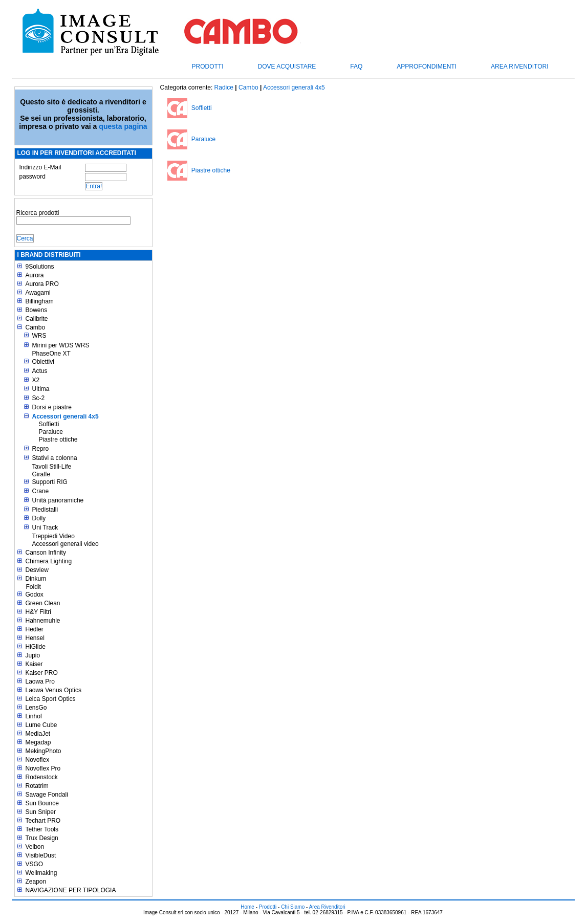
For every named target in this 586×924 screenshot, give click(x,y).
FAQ (356, 67)
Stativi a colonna (55, 458)
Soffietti (49, 424)
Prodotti (208, 67)
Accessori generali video (66, 544)
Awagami (38, 293)
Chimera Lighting (49, 561)
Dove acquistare (287, 67)
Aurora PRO (42, 284)
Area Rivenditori (519, 67)
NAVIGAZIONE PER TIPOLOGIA (71, 890)
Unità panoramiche (58, 500)
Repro (41, 449)
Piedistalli (45, 510)
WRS (39, 336)
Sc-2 (39, 398)
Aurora (35, 275)
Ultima (41, 389)
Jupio (33, 655)
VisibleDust (41, 855)
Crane (41, 491)
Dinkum (36, 579)
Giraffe (41, 474)
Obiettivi (43, 362)
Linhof (34, 716)
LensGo (36, 708)
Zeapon (36, 882)
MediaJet (38, 734)
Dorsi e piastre (52, 407)
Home (247, 907)
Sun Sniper (41, 812)
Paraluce (51, 432)
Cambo (36, 327)
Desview (37, 570)
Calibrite (37, 319)
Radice (224, 87)
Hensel (35, 638)
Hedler (35, 629)
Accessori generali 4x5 (66, 416)
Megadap (38, 742)
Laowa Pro (40, 681)
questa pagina (123, 126)
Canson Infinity (46, 553)
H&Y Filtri (38, 612)
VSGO (35, 864)
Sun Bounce (42, 803)
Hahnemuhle (43, 621)
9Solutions (40, 267)
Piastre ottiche (58, 439)
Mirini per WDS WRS (61, 345)
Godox (35, 595)
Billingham (40, 301)
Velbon (35, 847)
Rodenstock (42, 777)
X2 (36, 380)
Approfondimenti (427, 67)
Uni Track (45, 527)
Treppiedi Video (53, 536)
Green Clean (43, 603)
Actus (40, 371)
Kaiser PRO (42, 673)
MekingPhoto (44, 751)
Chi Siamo (293, 907)
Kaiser (34, 664)
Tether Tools (42, 829)
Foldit (34, 587)
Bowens (37, 310)
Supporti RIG (50, 482)
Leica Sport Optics (51, 699)
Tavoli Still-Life (52, 467)
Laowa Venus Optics (53, 690)
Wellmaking (41, 873)
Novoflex (38, 760)
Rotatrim (37, 786)
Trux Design (42, 838)
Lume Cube (41, 725)
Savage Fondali (47, 795)
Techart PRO (43, 821)
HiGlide (36, 647)
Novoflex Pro (43, 768)
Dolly (39, 518)
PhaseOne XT (51, 354)
